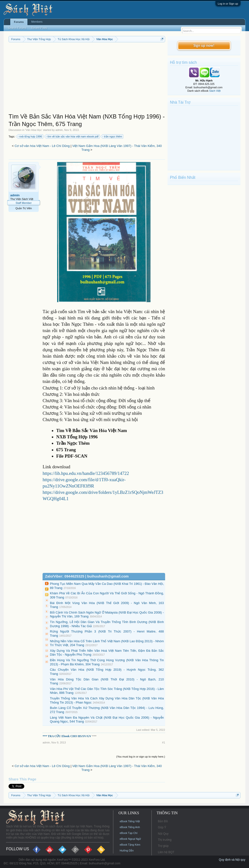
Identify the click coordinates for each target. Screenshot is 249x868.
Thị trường (165, 840)
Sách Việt (215, 91)
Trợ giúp (163, 846)
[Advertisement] (87, 79)
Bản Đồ (163, 821)
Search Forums (17, 28)
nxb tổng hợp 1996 (30, 136)
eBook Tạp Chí (129, 833)
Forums (19, 22)
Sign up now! (204, 45)
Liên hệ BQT (166, 852)
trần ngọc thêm (112, 136)
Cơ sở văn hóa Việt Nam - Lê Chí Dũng (42, 146)
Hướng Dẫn (127, 850)
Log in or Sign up (228, 4)
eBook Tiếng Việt (130, 821)
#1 (164, 742)
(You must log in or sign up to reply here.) (141, 757)
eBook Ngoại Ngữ (130, 839)
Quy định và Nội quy (232, 860)
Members (37, 22)
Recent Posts (39, 28)
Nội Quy (163, 834)
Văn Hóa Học (34, 130)
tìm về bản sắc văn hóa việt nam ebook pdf (72, 136)
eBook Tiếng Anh (130, 827)
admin (59, 130)
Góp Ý (162, 827)
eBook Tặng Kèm (130, 845)
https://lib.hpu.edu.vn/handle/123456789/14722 (86, 473)
